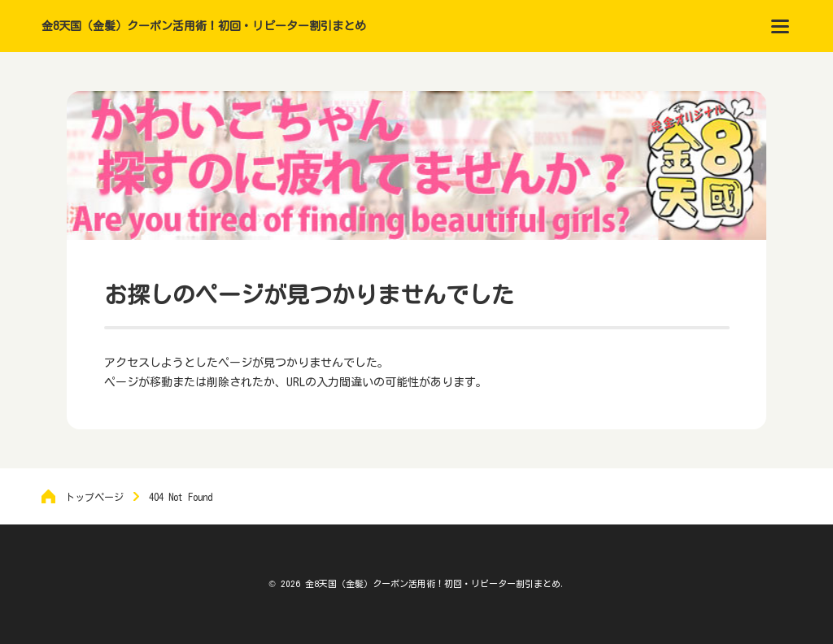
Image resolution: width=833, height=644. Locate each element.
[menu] (780, 26)
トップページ (94, 497)
